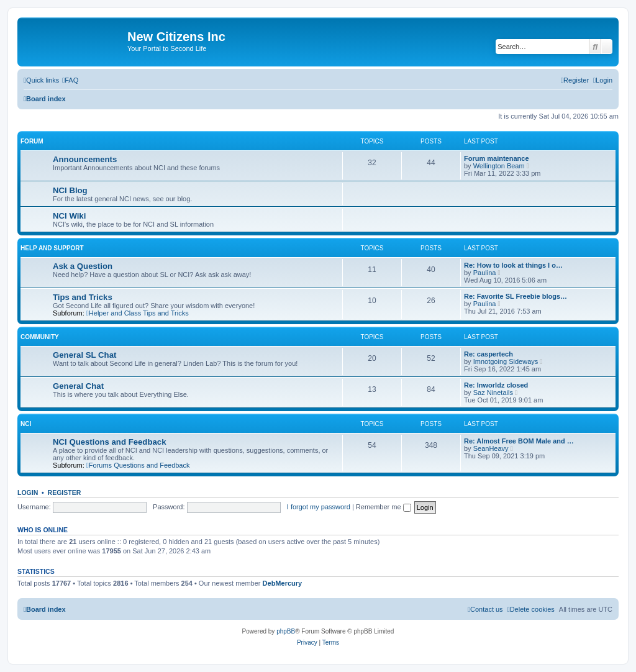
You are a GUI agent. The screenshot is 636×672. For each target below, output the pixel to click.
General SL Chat (84, 355)
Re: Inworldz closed (496, 385)
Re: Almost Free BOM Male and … (519, 441)
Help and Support (52, 248)
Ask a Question (83, 266)
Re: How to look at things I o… (513, 265)
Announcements (85, 159)
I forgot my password (319, 507)
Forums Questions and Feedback (138, 465)
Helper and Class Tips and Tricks (138, 313)
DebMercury (283, 583)
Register (65, 493)
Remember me (384, 507)
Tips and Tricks (83, 297)
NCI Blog (70, 190)
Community (40, 337)
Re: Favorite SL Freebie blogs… (516, 296)
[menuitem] (70, 80)
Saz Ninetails (493, 393)
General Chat (78, 386)
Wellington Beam (499, 166)
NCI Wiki (69, 216)
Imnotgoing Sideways (506, 361)
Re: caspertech (488, 354)
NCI (26, 424)
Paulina (485, 273)
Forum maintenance (497, 158)
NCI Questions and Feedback (109, 442)
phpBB (286, 631)
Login (28, 493)
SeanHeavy (491, 448)
